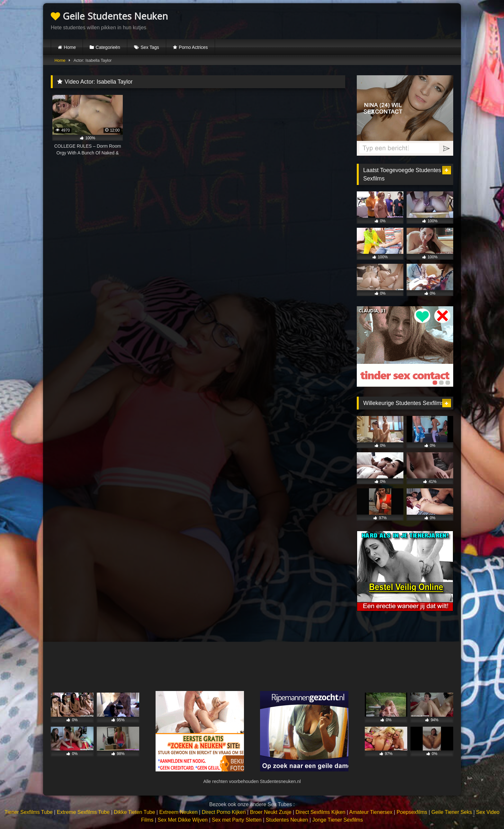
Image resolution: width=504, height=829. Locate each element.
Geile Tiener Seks (452, 812)
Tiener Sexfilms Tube (29, 812)
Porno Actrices (193, 47)
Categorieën (108, 47)
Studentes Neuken (287, 820)
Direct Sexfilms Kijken (321, 812)
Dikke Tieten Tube (134, 812)
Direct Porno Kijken (224, 812)
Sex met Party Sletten (237, 820)
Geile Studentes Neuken (109, 16)
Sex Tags (150, 47)
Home (70, 47)
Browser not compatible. (378, 20)
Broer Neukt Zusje (271, 812)
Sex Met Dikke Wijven (183, 820)
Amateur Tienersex (371, 812)
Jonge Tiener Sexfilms (337, 820)
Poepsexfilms (412, 812)
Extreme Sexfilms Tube (83, 812)
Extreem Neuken (178, 812)
